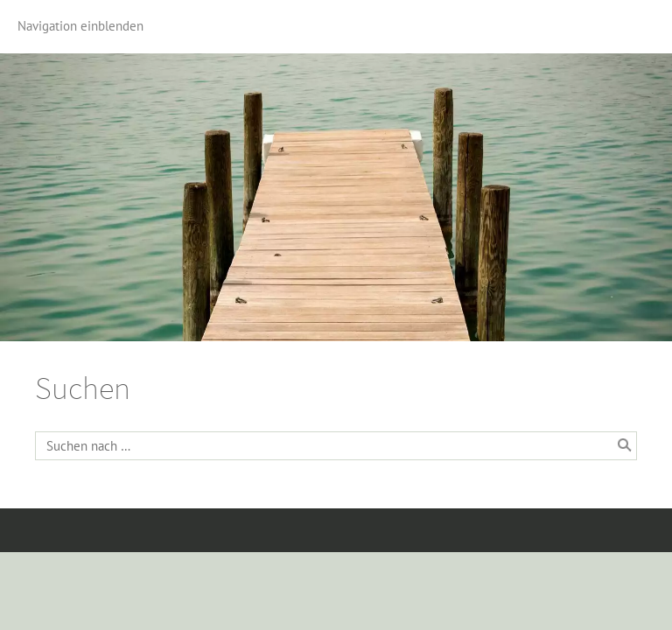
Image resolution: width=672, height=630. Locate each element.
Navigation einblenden (80, 26)
